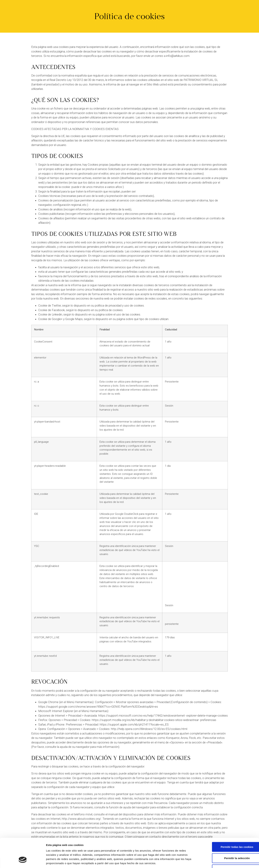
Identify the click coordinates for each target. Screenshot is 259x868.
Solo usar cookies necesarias (230, 845)
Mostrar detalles (189, 861)
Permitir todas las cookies (230, 822)
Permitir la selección (230, 834)
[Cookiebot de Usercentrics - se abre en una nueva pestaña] (23, 861)
